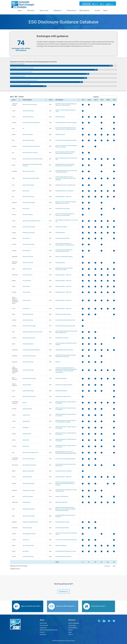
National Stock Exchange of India (30, 452)
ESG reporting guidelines (61, 378)
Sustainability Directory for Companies (64, 191)
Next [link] (114, 566)
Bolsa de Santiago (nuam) (29, 140)
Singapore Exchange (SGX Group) (30, 522)
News (70, 632)
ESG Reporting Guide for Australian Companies (66, 123)
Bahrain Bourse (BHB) (28, 135)
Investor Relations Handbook (62, 528)
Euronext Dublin (26, 286)
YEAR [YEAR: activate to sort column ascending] (50, 100)
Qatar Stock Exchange (28, 496)
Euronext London (27, 300)
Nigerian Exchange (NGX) (28, 471)
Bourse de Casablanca (28, 215)
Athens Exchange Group (28, 117)
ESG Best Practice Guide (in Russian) (64, 385)
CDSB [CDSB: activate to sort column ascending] (108, 100)
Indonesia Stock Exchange (29, 338)
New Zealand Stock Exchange (29, 465)
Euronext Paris (26, 309)
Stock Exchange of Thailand (29, 534)
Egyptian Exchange (27, 269)
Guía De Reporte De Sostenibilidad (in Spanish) (66, 140)
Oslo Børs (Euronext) (27, 477)
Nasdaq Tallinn (26, 440)
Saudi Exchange (26, 502)
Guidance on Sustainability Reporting (64, 257)
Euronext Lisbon (26, 292)
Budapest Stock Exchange (29, 233)
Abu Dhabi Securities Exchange (30, 105)
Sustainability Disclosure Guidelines (64, 471)
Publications (72, 625)
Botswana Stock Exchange (29, 203)
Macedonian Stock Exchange (29, 378)
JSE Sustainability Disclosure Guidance (64, 350)
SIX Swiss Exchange (27, 528)
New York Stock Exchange (29, 459)
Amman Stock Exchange (28, 111)
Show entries (17, 97)
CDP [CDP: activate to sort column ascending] (114, 100)
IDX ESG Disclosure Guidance (62, 338)
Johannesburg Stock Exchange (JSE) (31, 350)
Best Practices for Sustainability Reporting (65, 459)
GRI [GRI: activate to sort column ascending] (83, 100)
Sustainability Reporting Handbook (63, 557)
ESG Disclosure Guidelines (61, 227)
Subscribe (43, 634)
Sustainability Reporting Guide (62, 238)
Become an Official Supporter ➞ (66, 606)
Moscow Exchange (27, 385)
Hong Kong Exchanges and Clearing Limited (33, 332)
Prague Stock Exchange (28, 557)
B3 (23, 129)
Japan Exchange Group (28, 344)
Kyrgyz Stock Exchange (28, 362)
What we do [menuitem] (44, 11)
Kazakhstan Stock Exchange (29, 356)
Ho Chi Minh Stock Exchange (29, 326)
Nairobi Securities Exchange (29, 396)
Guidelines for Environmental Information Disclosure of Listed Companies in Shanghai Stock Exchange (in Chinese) (65, 509)
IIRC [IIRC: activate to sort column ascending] (102, 100)
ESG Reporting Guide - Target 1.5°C (63, 197)
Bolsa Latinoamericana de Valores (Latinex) (33, 159)
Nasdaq (24, 402)
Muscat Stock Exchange (28, 391)
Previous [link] (107, 566)
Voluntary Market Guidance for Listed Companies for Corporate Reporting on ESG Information (65, 178)
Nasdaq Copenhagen (27, 409)
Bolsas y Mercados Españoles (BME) (31, 178)
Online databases (74, 623)
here (91, 46)
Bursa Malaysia (26, 238)
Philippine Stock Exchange (29, 490)
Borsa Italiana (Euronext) (28, 197)
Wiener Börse (26, 551)
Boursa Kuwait (26, 209)
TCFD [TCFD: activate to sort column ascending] (95, 100)
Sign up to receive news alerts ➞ (31, 606)
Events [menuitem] (97, 10)
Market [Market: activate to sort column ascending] (14, 100)
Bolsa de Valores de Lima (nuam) (30, 153)
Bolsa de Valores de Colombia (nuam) (31, 146)
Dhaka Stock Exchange (28, 257)
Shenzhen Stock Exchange (29, 516)
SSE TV (71, 634)
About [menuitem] (20, 11)
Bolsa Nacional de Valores (29, 171)
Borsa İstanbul (26, 191)
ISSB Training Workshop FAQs (49, 630)
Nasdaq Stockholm (27, 434)
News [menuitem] (106, 11)
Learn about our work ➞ (99, 606)
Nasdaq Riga (26, 427)
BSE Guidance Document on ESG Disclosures (66, 185)
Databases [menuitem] (58, 11)
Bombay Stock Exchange (28, 185)
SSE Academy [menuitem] (85, 11)
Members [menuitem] (31, 11)
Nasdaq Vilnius (26, 446)
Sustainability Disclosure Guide (63, 209)
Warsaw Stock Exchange (28, 545)
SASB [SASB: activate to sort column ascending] (89, 100)
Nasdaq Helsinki (26, 415)
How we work (44, 625)
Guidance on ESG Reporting (62, 496)
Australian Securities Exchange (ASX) (31, 123)
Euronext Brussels (27, 281)
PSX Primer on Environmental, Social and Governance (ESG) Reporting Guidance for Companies (65, 483)
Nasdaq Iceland (26, 421)
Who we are (43, 623)
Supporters (43, 628)
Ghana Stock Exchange (28, 314)
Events (71, 630)
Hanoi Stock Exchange (28, 320)
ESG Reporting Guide (60, 117)
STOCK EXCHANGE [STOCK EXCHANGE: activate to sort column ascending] (27, 100)
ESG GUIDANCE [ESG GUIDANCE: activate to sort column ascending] (59, 100)
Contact (42, 632)
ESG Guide (58, 362)
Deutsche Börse (26, 251)
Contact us (63, 591)
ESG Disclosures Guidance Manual (63, 314)
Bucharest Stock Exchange (29, 227)
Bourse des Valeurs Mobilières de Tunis (32, 221)
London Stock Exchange (28, 370)
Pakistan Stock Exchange (28, 483)
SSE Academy (73, 628)
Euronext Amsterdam (28, 275)
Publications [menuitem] (71, 10)
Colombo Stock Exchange (28, 244)
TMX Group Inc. (26, 540)
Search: (105, 97)
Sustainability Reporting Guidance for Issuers (66, 551)
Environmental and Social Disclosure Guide (65, 320)
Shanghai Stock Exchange (29, 509)
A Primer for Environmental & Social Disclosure (66, 540)
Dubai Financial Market (28, 263)
